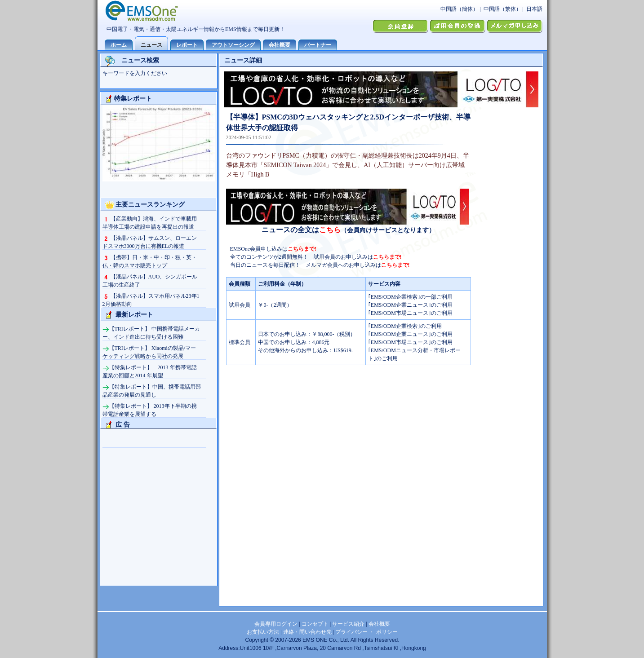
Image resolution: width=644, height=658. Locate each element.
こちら (330, 230)
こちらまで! (302, 249)
